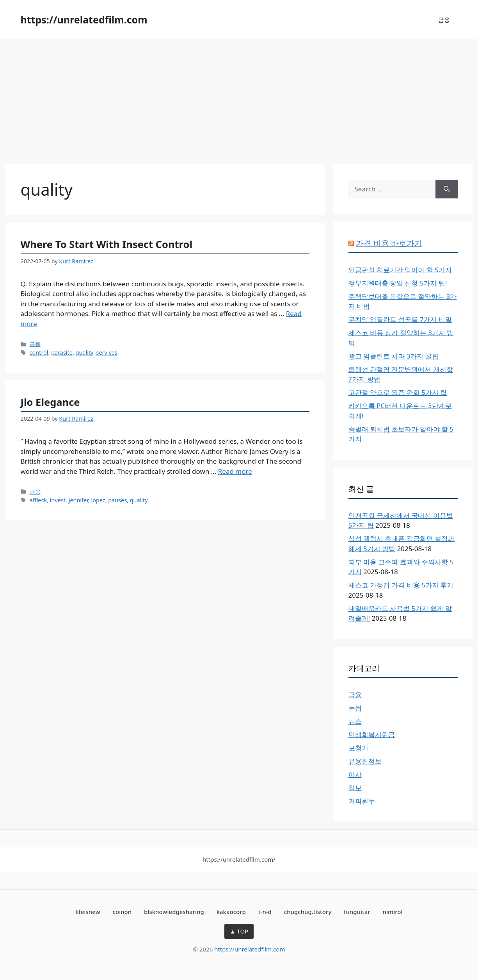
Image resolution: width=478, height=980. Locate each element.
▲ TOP (239, 931)
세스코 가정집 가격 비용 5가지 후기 (401, 585)
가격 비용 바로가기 (389, 243)
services (107, 353)
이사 (355, 774)
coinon (122, 912)
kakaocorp (231, 912)
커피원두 (362, 801)
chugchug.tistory (308, 912)
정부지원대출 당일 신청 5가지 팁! (398, 283)
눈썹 (355, 708)
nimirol (393, 912)
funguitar (357, 912)
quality (84, 353)
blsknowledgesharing (174, 912)
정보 (355, 788)
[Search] (447, 189)
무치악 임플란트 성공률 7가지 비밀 (400, 319)
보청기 (358, 748)
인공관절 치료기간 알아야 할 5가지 (400, 270)
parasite (62, 353)
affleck (38, 500)
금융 (444, 20)
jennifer (78, 500)
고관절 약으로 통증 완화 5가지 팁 (398, 392)
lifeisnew (88, 912)
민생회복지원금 (372, 735)
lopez (98, 500)
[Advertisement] (239, 98)
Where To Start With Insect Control (107, 244)
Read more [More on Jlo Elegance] (235, 471)
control (39, 353)
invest (58, 500)
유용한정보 (365, 761)
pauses (117, 500)
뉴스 (355, 721)
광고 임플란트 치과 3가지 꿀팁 (394, 356)
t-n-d (265, 912)
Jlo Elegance (50, 402)
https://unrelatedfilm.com (84, 20)
